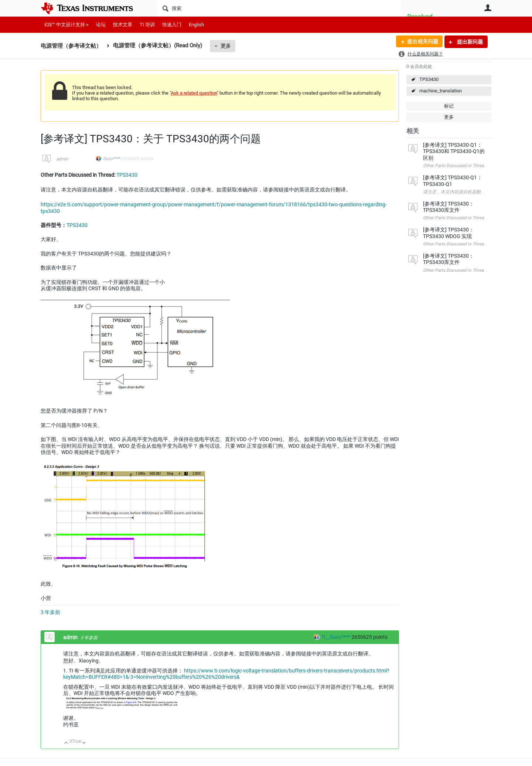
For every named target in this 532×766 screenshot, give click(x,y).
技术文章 (123, 25)
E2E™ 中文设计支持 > (66, 25)
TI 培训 (147, 25)
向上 (66, 743)
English (196, 25)
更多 (226, 46)
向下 (84, 743)
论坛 (101, 25)
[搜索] (279, 8)
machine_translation (441, 91)
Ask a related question (194, 93)
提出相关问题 (422, 42)
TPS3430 (429, 79)
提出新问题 (469, 42)
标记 (449, 106)
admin (62, 159)
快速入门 (172, 25)
